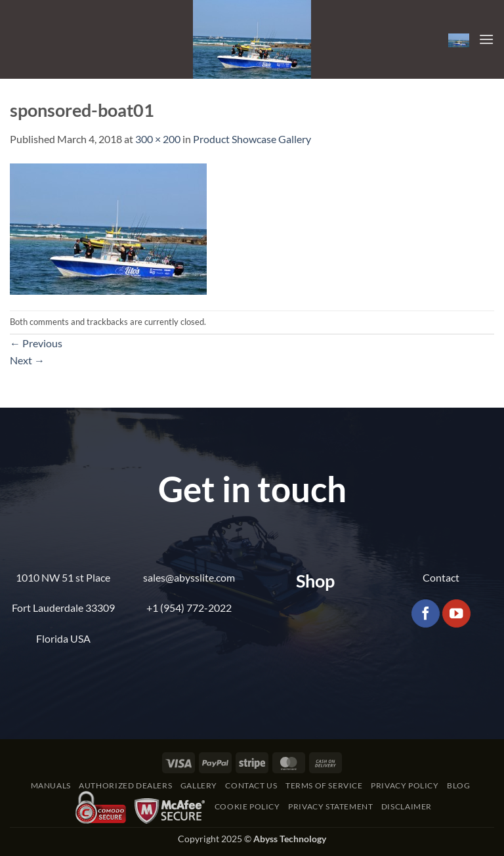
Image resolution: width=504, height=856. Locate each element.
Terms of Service (324, 785)
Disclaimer (407, 806)
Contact (441, 577)
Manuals (51, 785)
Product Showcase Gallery (252, 139)
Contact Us (251, 785)
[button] (459, 39)
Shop (315, 581)
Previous (36, 343)
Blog (458, 785)
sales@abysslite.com (189, 577)
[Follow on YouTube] (456, 613)
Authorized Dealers (125, 785)
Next (27, 360)
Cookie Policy (247, 806)
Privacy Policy (405, 785)
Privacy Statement (330, 806)
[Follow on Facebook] (426, 613)
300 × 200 (158, 139)
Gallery (199, 785)
